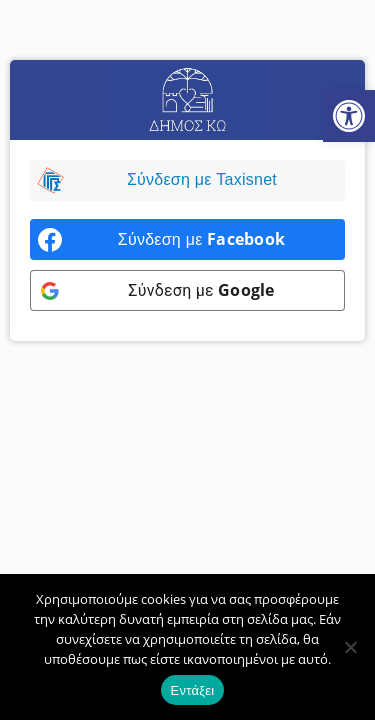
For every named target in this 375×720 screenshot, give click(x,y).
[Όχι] (350, 647)
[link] (349, 116)
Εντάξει (193, 690)
